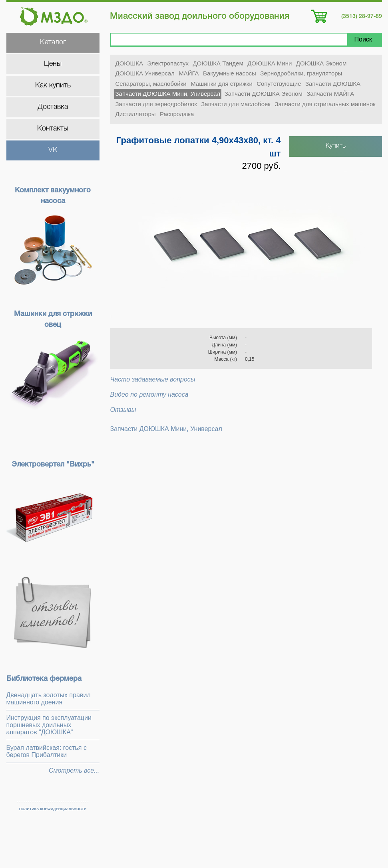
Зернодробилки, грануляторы (301, 73)
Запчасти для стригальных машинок (325, 104)
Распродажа (177, 114)
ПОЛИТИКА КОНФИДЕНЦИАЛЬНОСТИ (53, 809)
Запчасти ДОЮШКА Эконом (264, 94)
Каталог (53, 42)
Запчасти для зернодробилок (156, 104)
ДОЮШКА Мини (270, 63)
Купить (336, 146)
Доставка (53, 107)
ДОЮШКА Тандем (218, 63)
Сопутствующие (279, 84)
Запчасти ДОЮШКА (333, 84)
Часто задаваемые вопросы (153, 379)
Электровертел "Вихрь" (53, 465)
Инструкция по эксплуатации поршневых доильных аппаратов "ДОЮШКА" (49, 725)
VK (53, 150)
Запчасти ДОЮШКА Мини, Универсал (168, 94)
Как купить (53, 85)
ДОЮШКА (129, 63)
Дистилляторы (136, 114)
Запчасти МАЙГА (330, 94)
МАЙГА (189, 73)
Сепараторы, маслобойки (151, 84)
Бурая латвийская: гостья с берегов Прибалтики (47, 751)
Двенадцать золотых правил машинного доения (49, 699)
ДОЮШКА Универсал (145, 73)
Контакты (53, 129)
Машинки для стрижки (222, 84)
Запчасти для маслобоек (236, 104)
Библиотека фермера (44, 679)
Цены (53, 64)
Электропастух (168, 63)
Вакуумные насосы (230, 73)
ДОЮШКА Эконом (321, 63)
